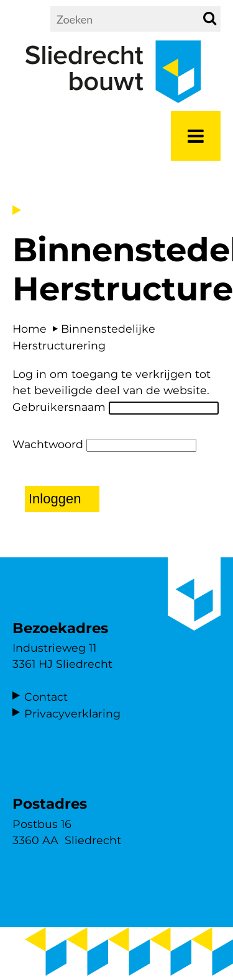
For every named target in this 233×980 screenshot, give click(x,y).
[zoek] (210, 19)
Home (30, 329)
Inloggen (55, 499)
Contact (46, 697)
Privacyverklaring (72, 713)
